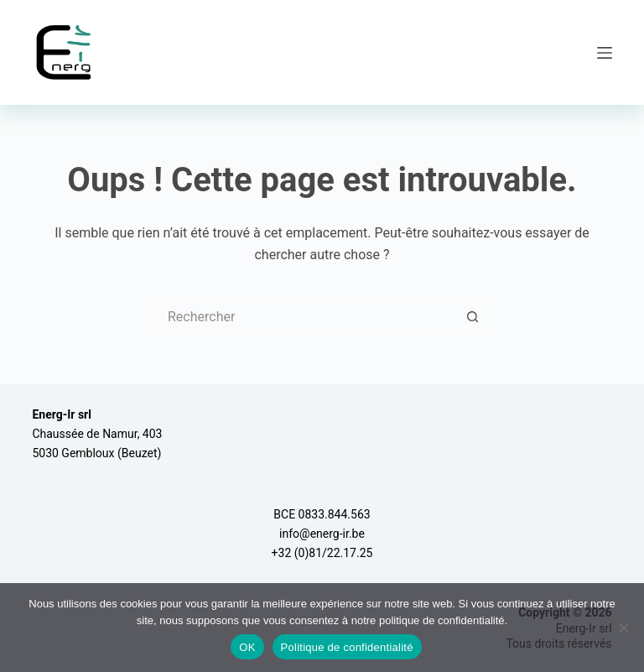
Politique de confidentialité (347, 647)
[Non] (623, 628)
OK (247, 647)
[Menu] (605, 53)
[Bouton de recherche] (473, 317)
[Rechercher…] (305, 317)
